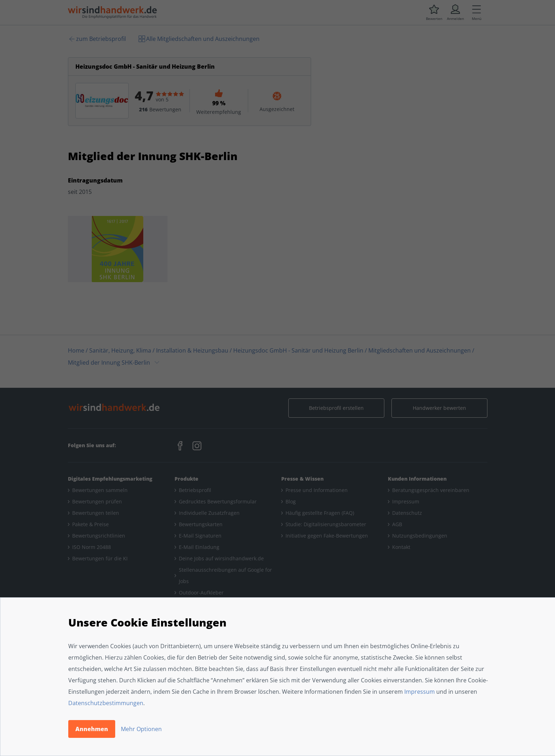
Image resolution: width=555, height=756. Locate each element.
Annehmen (92, 729)
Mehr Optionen (141, 729)
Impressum (420, 692)
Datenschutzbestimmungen (106, 703)
